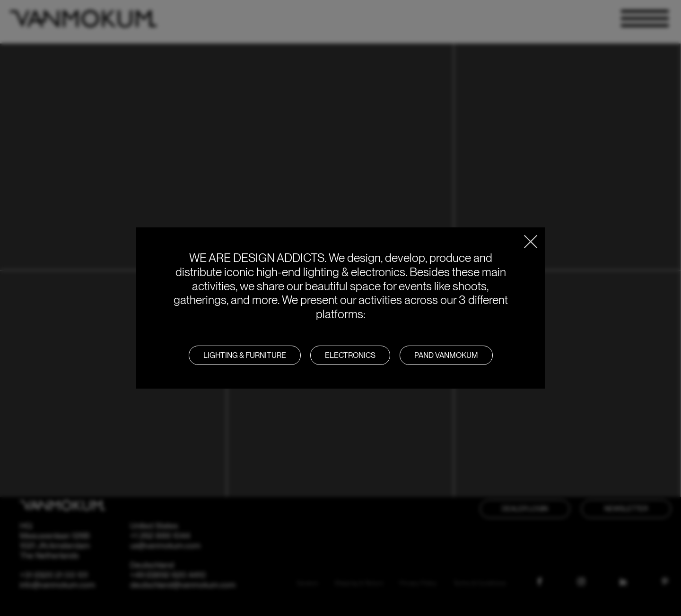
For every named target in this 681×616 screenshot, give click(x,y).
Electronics (350, 355)
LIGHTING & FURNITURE (245, 355)
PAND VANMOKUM (446, 355)
